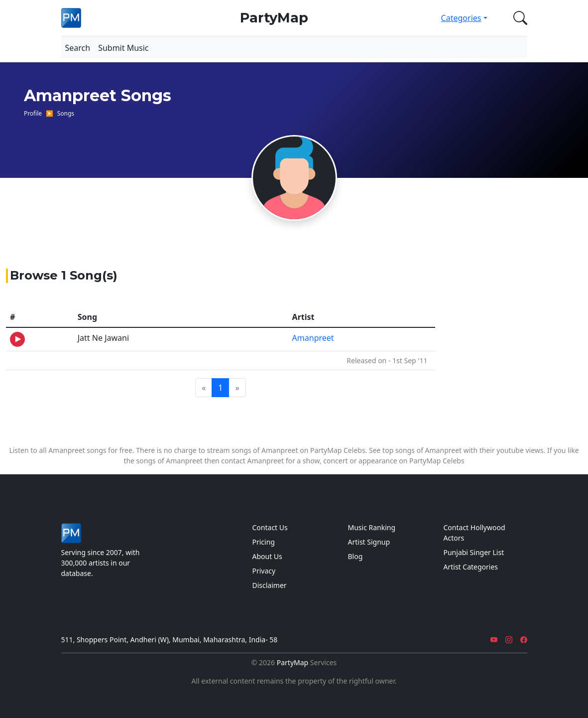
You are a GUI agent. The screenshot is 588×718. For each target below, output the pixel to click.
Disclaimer (270, 585)
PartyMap (274, 18)
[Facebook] (524, 640)
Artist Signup (369, 542)
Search (78, 48)
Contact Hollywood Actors (474, 533)
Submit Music (123, 48)
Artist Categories (471, 567)
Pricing (264, 542)
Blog (355, 556)
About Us (267, 556)
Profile (33, 113)
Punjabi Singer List (474, 552)
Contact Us (270, 527)
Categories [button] (461, 18)
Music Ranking (372, 527)
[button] (518, 18)
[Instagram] (509, 640)
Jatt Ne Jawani (103, 338)
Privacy (264, 571)
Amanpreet (313, 338)
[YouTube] (494, 640)
